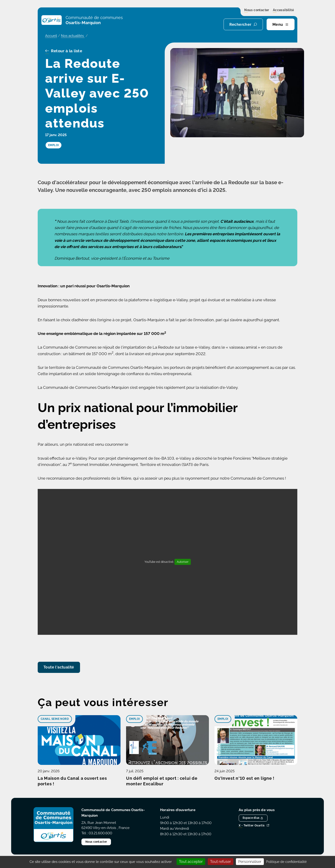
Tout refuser (221, 862)
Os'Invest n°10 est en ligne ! (245, 778)
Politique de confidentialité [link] (286, 862)
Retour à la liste (64, 51)
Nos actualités (73, 36)
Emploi (134, 719)
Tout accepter (191, 862)
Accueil (51, 36)
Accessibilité (283, 10)
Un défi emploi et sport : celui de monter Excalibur (162, 781)
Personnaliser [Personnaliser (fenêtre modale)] (250, 862)
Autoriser (183, 562)
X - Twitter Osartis (254, 826)
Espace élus (253, 818)
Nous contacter (257, 10)
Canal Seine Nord (55, 719)
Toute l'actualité (59, 667)
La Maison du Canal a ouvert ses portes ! (72, 781)
